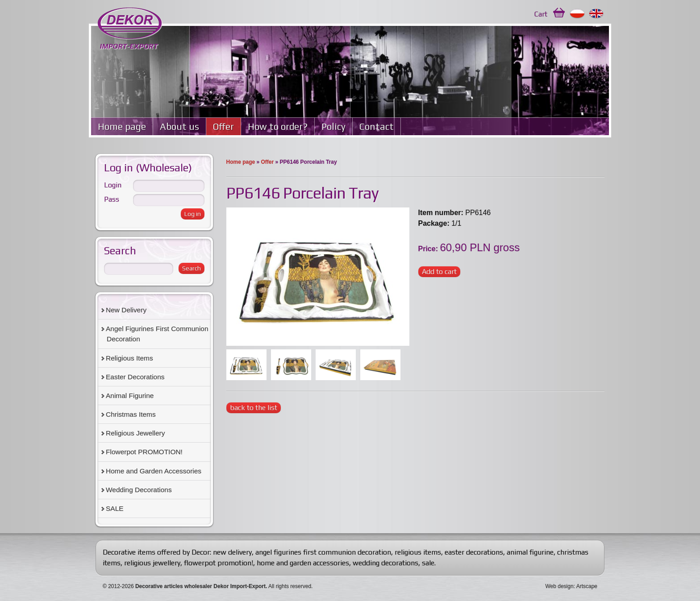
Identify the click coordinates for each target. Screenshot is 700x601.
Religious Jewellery (135, 433)
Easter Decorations (135, 377)
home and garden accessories (303, 563)
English (597, 14)
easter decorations (474, 552)
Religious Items (129, 358)
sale (428, 563)
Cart (541, 14)
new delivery (232, 552)
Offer (223, 126)
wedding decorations (385, 563)
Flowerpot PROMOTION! (144, 452)
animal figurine (530, 552)
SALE (115, 508)
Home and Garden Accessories (154, 471)
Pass (112, 199)
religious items (418, 552)
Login (113, 185)
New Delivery (126, 310)
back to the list (254, 408)
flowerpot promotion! (219, 563)
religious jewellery (152, 563)
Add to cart (439, 271)
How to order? (278, 126)
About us (179, 126)
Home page (122, 126)
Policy (333, 126)
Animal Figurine (130, 396)
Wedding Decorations (139, 490)
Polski (577, 14)
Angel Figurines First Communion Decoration (157, 334)
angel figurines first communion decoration (323, 552)
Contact (377, 126)
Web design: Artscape (571, 586)
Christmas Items (131, 414)
